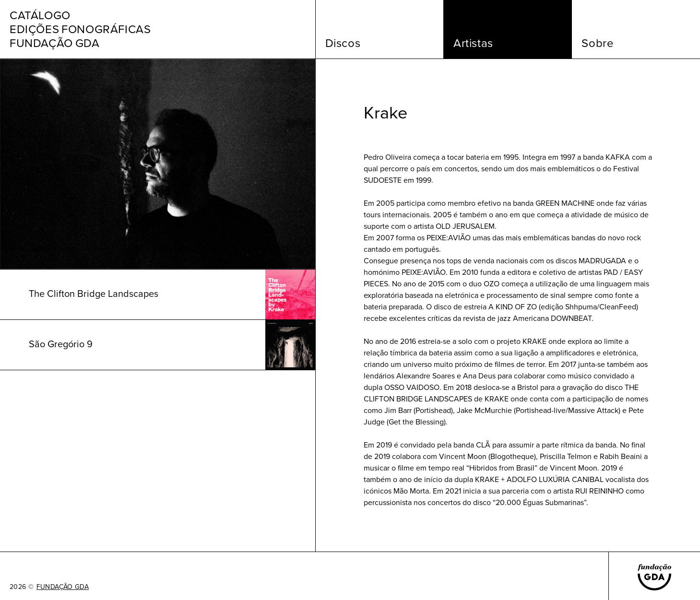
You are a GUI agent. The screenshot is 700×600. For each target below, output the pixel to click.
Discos (343, 43)
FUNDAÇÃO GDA (63, 587)
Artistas (473, 43)
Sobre (598, 43)
